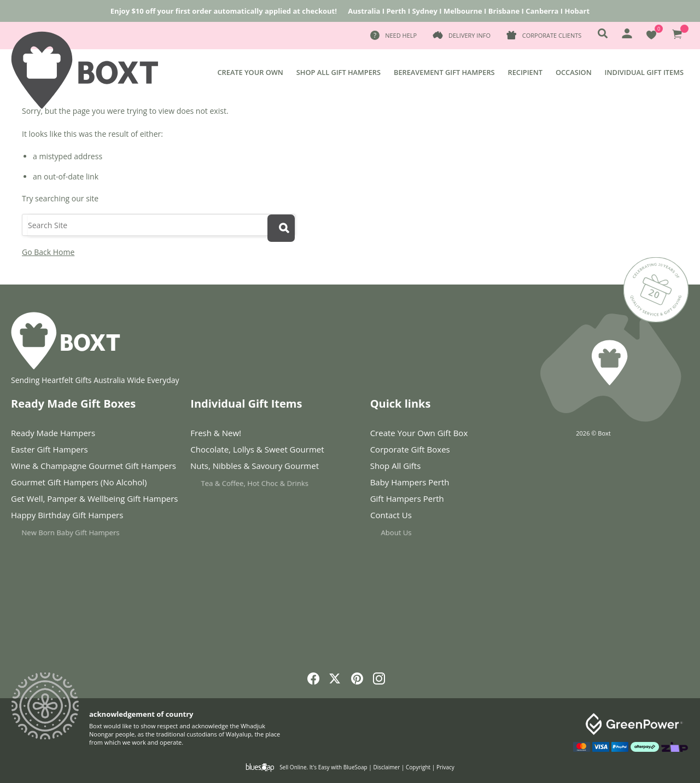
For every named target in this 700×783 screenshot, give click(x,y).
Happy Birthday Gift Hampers (77, 517)
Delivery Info (469, 35)
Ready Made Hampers (53, 433)
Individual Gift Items (644, 72)
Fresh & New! (216, 433)
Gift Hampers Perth (412, 499)
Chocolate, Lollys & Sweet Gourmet (259, 450)
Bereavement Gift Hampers (444, 72)
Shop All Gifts (396, 466)
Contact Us (413, 517)
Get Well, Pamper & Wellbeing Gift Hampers (94, 499)
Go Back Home (48, 252)
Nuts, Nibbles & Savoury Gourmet (262, 468)
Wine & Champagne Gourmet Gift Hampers (94, 466)
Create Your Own (250, 72)
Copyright (418, 767)
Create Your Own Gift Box (419, 433)
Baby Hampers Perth (410, 482)
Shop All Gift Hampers (339, 72)
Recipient (526, 72)
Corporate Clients (552, 35)
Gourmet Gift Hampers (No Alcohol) (79, 482)
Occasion (574, 72)
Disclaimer (386, 767)
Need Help (401, 35)
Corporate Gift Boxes (410, 449)
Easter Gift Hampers (49, 449)
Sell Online (293, 767)
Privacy (445, 767)
